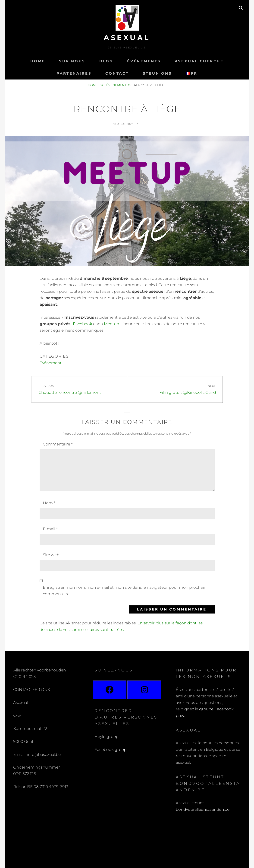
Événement (116, 85)
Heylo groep (106, 737)
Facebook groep (110, 750)
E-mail (50, 529)
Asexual (127, 38)
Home (38, 61)
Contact (117, 73)
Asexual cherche (199, 61)
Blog (106, 61)
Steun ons (157, 73)
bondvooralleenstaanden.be (203, 809)
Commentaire (58, 444)
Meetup (111, 324)
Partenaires (74, 73)
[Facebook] (110, 690)
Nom (49, 503)
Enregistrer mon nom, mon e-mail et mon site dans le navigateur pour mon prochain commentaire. (125, 591)
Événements (144, 61)
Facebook (83, 324)
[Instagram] (144, 690)
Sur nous (72, 61)
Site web (51, 555)
